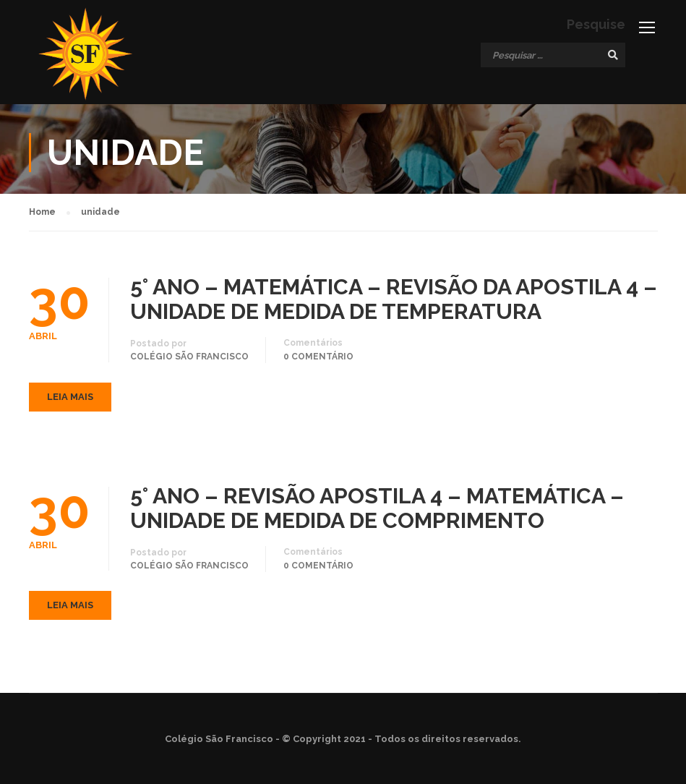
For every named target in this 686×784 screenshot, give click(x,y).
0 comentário (318, 357)
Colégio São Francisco (189, 357)
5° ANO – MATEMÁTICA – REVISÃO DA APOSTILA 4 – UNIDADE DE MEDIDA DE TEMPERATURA (394, 299)
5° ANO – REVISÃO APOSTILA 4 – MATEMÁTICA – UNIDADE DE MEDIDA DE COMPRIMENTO (377, 508)
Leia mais (70, 397)
